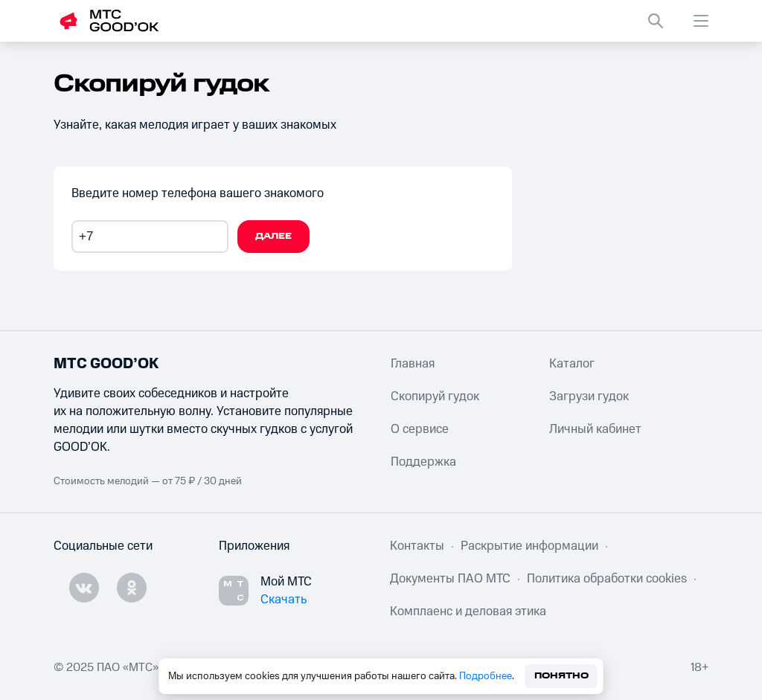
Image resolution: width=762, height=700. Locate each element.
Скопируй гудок (435, 396)
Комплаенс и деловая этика (468, 611)
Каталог (572, 364)
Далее (273, 236)
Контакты (417, 546)
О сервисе (420, 429)
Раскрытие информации (529, 546)
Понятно (561, 676)
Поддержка (423, 462)
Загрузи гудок (589, 396)
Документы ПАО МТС (450, 579)
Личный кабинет (595, 429)
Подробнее (486, 676)
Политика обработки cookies (607, 579)
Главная (413, 364)
